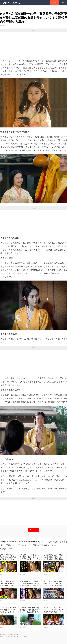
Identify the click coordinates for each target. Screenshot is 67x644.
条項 (15, 637)
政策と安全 (10, 637)
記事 (54, 3)
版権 (25, 637)
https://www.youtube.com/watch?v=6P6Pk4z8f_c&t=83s (24, 542)
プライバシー (20, 637)
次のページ (34, 530)
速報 (63, 3)
